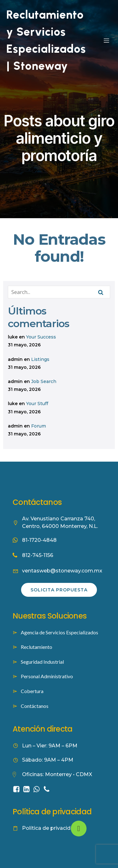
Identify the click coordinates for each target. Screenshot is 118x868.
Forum (39, 426)
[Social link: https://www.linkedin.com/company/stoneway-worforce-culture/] (28, 789)
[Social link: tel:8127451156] (48, 789)
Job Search (44, 381)
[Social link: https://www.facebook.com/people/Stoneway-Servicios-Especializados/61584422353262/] (18, 789)
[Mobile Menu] (106, 40)
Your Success (41, 337)
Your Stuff (37, 404)
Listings (40, 359)
